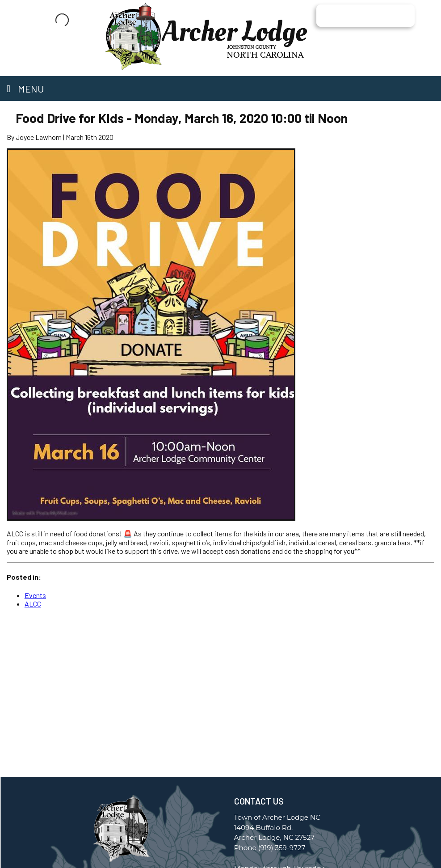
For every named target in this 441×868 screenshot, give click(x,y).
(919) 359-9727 (282, 848)
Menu (25, 88)
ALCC (33, 604)
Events (35, 595)
